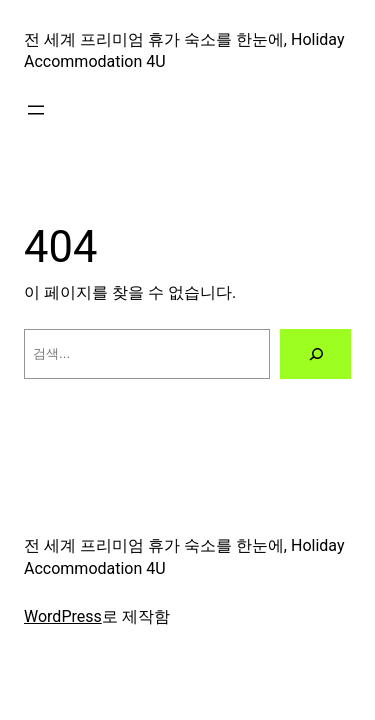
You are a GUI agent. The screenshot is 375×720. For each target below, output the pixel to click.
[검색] (315, 353)
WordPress (63, 616)
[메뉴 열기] (36, 110)
